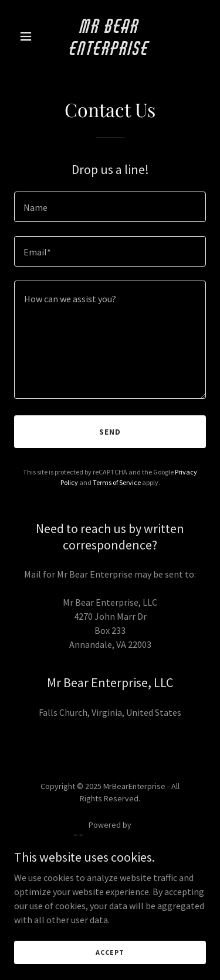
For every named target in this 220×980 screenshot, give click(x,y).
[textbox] (110, 207)
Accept (110, 952)
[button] (28, 36)
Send (110, 432)
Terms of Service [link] (117, 482)
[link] (110, 52)
